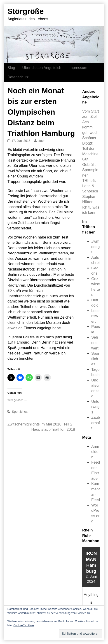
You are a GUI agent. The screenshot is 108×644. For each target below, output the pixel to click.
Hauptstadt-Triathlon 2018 (53, 429)
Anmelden (95, 452)
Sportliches (20, 412)
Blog (11, 68)
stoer (41, 141)
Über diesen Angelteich (42, 68)
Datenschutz (18, 77)
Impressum (78, 68)
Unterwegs (95, 407)
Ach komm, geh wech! (91, 127)
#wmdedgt (95, 247)
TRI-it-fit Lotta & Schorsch (90, 186)
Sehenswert (95, 343)
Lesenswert (95, 316)
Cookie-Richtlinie (23, 625)
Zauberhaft (96, 423)
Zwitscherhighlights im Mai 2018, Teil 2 (40, 424)
